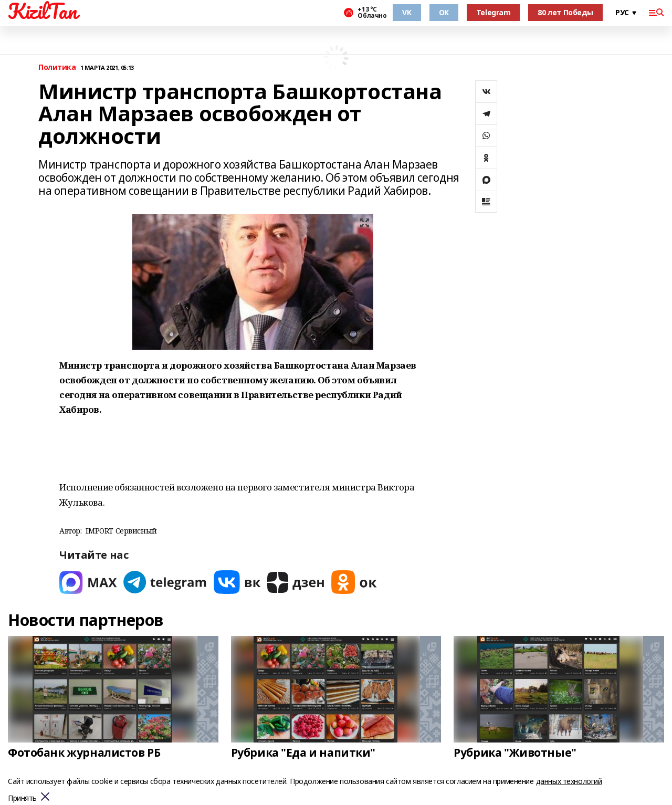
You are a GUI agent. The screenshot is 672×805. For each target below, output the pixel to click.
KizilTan (43, 11)
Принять (22, 798)
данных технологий (569, 781)
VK (407, 12)
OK (444, 12)
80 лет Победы (565, 12)
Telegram (493, 12)
